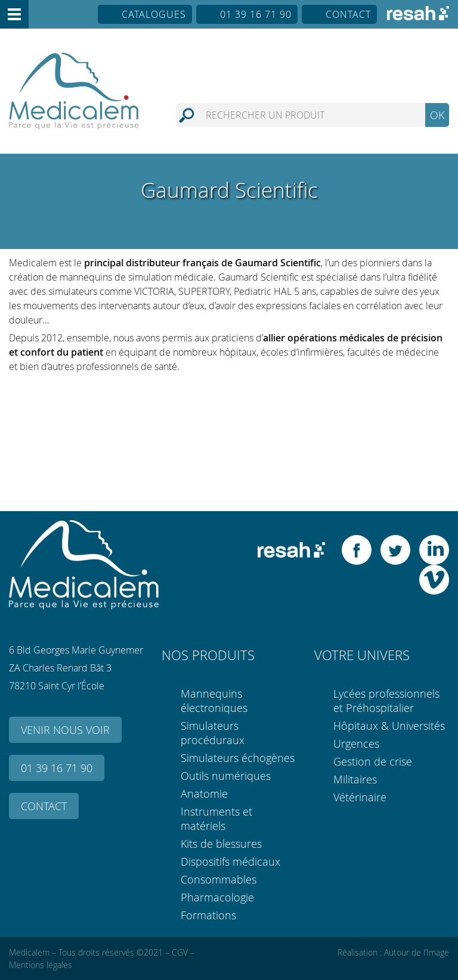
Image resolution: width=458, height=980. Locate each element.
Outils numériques (226, 776)
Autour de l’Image (417, 952)
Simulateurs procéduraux (213, 733)
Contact (348, 14)
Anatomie (204, 794)
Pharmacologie (217, 897)
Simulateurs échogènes (238, 758)
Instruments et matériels (216, 819)
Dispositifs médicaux (230, 861)
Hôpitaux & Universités (389, 726)
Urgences (356, 743)
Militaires (355, 779)
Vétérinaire (360, 797)
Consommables (219, 879)
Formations (208, 915)
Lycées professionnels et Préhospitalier (386, 701)
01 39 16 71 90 (256, 14)
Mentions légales (41, 965)
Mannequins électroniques (214, 701)
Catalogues (154, 14)
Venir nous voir (65, 730)
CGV (180, 952)
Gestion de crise (373, 761)
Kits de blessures (221, 844)
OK (437, 115)
